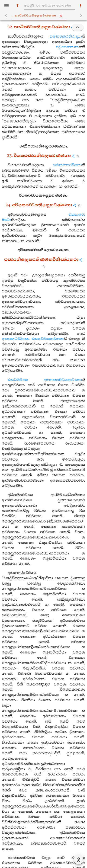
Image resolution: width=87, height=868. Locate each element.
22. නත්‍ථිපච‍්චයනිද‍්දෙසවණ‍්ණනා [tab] (45, 16)
